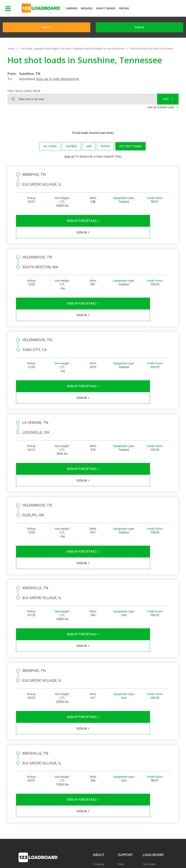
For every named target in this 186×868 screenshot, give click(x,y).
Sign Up (46, 27)
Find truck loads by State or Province (151, 49)
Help (94, 857)
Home (11, 49)
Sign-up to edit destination (58, 79)
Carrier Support (127, 776)
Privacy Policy (53, 857)
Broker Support (127, 781)
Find (166, 99)
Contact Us (126, 857)
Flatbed (71, 146)
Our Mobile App (152, 781)
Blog (96, 787)
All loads (50, 146)
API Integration (76, 857)
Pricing (124, 8)
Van (89, 146)
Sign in (139, 27)
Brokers (87, 8)
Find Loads (149, 771)
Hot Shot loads (131, 146)
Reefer (105, 146)
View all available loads (161, 107)
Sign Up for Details (55, 221)
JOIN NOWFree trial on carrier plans (158, 9)
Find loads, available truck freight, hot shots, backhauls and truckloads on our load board (72, 49)
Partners (98, 776)
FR (156, 857)
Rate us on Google (32, 860)
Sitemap (144, 857)
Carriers (71, 8)
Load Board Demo (154, 787)
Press (96, 781)
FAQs (121, 771)
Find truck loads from (24, 91)
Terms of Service (29, 857)
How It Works (106, 8)
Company (99, 771)
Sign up (69, 157)
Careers (108, 857)
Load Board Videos (129, 787)
